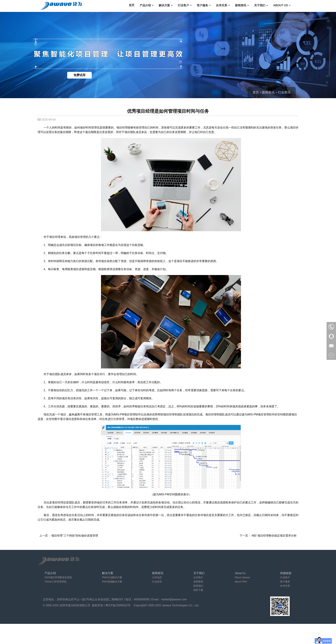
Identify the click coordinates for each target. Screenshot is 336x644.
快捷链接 (286, 573)
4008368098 (141, 599)
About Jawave (242, 577)
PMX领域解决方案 (112, 582)
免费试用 (79, 75)
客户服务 (202, 5)
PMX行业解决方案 (112, 577)
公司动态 (157, 577)
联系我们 (198, 586)
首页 (132, 5)
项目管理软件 (132, 414)
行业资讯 (284, 92)
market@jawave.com (174, 599)
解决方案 (164, 5)
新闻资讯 (241, 5)
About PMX (241, 582)
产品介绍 (145, 5)
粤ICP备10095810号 (118, 605)
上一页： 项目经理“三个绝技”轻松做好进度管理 (69, 536)
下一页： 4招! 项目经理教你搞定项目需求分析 (268, 536)
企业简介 (198, 577)
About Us (281, 5)
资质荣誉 (198, 582)
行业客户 (183, 5)
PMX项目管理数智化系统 (58, 577)
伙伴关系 (222, 5)
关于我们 (260, 5)
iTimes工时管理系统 (56, 582)
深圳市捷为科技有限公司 (75, 605)
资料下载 (198, 590)
